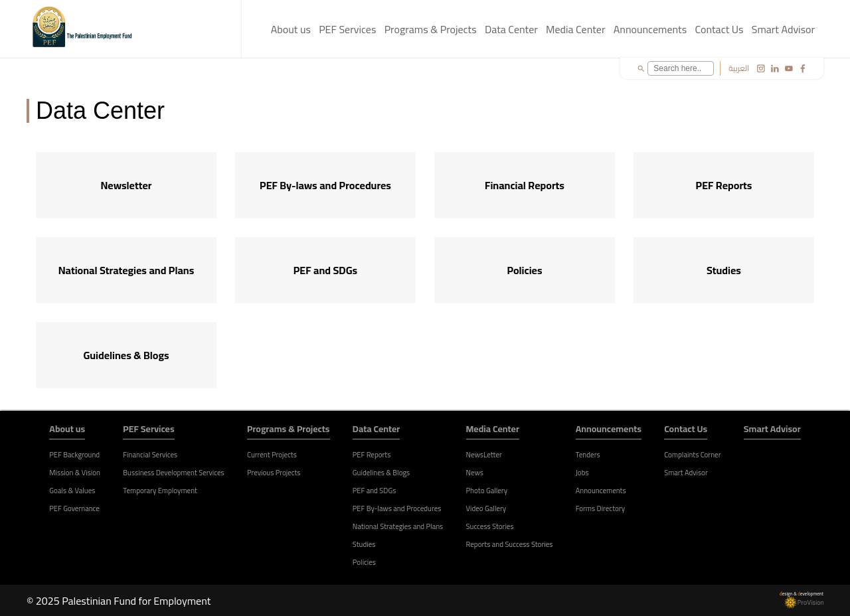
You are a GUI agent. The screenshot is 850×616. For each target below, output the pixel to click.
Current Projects (272, 455)
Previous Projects (274, 473)
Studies (364, 544)
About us (291, 29)
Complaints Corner (692, 455)
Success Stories (490, 526)
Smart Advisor (783, 29)
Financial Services (150, 455)
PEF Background (74, 455)
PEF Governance (74, 508)
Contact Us (719, 29)
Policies (364, 562)
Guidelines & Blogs (381, 473)
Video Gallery (486, 508)
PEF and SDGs (374, 491)
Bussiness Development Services (173, 473)
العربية (739, 68)
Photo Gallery (487, 491)
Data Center (511, 29)
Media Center (575, 29)
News (475, 473)
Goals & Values (72, 491)
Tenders (588, 455)
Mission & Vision (75, 473)
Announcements (650, 29)
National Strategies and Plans (398, 526)
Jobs (582, 473)
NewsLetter (484, 455)
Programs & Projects (431, 29)
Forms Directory (600, 508)
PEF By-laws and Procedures (397, 508)
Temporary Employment (160, 491)
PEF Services (347, 29)
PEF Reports (372, 455)
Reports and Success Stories (510, 544)
